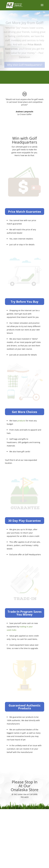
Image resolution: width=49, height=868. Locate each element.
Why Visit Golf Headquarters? (25, 66)
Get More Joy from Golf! (25, 24)
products (21, 421)
